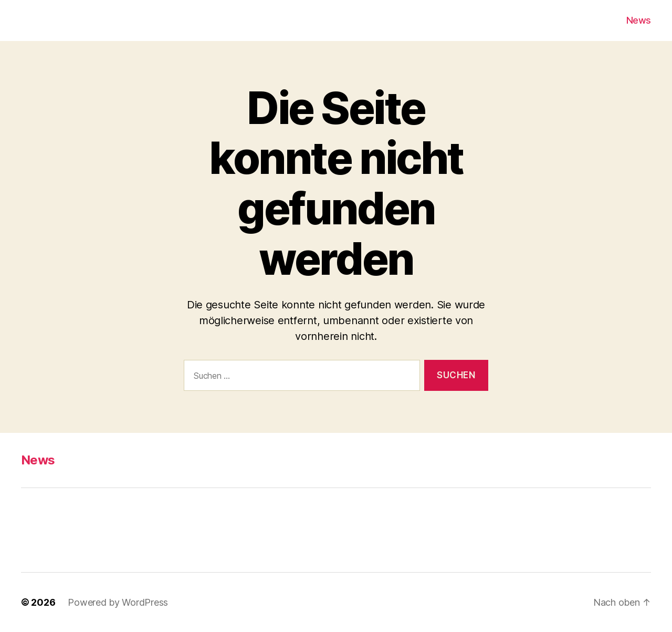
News (639, 20)
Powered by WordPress (118, 602)
